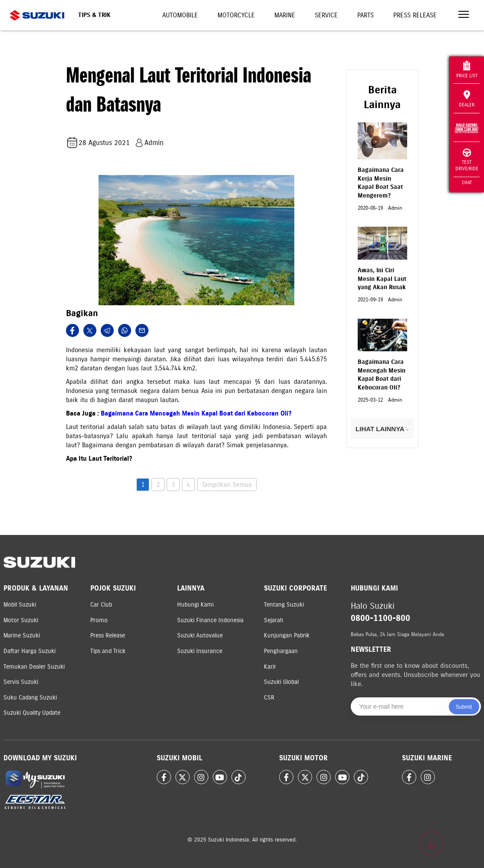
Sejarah (274, 620)
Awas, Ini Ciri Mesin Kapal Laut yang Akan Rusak (382, 279)
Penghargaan (281, 651)
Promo (99, 620)
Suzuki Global (281, 682)
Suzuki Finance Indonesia (210, 620)
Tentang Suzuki (284, 605)
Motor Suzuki (21, 620)
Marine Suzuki (22, 635)
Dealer (467, 99)
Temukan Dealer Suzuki (34, 667)
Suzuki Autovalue (200, 635)
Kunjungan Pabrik (287, 635)
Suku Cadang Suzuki (30, 698)
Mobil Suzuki (20, 605)
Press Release (415, 15)
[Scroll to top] (431, 843)
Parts (365, 15)
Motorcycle (236, 15)
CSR (269, 698)
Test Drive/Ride (467, 160)
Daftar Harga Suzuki (30, 651)
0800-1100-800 (380, 618)
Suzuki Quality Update (32, 713)
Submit (464, 707)
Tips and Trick (108, 651)
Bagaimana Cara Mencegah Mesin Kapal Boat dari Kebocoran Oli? (196, 413)
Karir (270, 667)
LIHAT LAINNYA (382, 429)
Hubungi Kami (195, 605)
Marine (285, 15)
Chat (467, 182)
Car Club (101, 605)
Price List (467, 70)
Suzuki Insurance (200, 651)
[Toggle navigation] (464, 15)
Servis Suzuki (21, 682)
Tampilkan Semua (227, 485)
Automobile (180, 15)
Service (326, 15)
